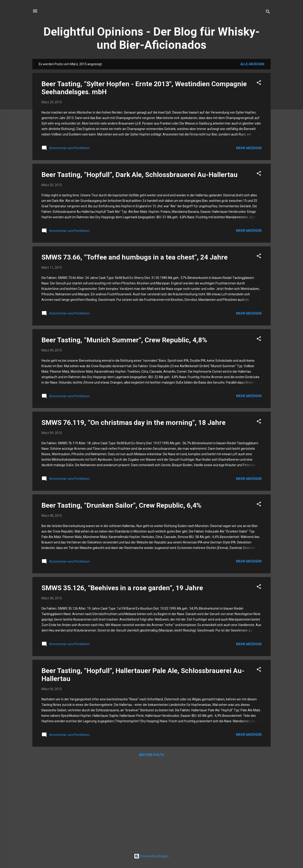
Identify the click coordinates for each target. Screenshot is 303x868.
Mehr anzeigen (249, 148)
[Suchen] (268, 12)
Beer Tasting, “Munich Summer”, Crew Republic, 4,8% (124, 340)
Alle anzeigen (252, 64)
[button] (259, 83)
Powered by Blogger (151, 856)
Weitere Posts (151, 755)
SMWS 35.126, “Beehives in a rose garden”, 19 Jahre (122, 588)
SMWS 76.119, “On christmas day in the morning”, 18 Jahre (134, 422)
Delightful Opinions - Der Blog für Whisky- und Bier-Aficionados (152, 38)
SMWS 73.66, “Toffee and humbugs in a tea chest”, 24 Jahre (135, 257)
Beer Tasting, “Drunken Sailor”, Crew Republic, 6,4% (121, 505)
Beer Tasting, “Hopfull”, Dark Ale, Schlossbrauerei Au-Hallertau (140, 175)
